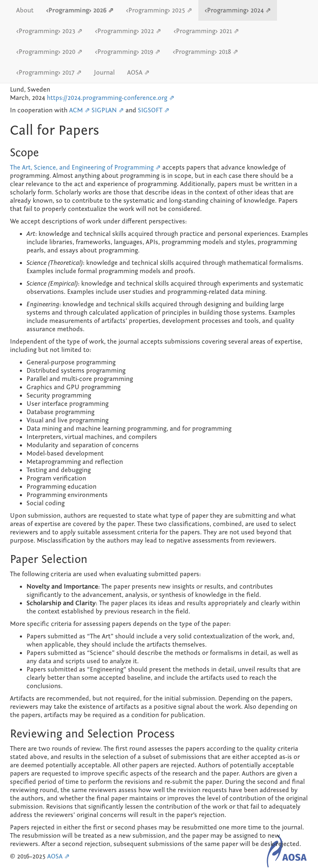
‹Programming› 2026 (77, 10)
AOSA (136, 73)
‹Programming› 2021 (204, 31)
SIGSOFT (150, 110)
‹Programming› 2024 (235, 10)
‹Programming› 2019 (125, 52)
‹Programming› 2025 (156, 10)
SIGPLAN (104, 110)
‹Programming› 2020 (47, 52)
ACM (76, 110)
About (25, 10)
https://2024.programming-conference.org (107, 98)
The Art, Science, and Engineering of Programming (82, 167)
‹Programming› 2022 (125, 31)
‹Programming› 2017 (46, 73)
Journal (104, 73)
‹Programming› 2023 (47, 31)
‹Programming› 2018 (203, 52)
